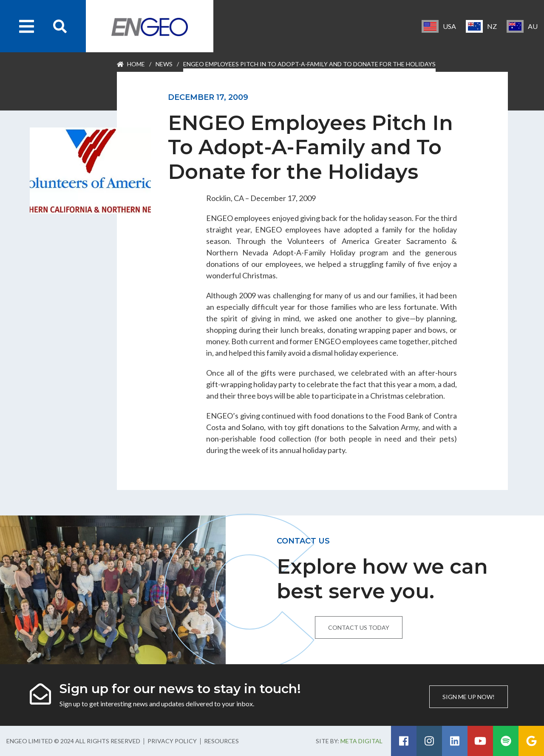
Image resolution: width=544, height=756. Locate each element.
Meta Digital (361, 741)
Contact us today (359, 627)
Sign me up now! (469, 697)
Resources (221, 741)
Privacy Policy (172, 741)
